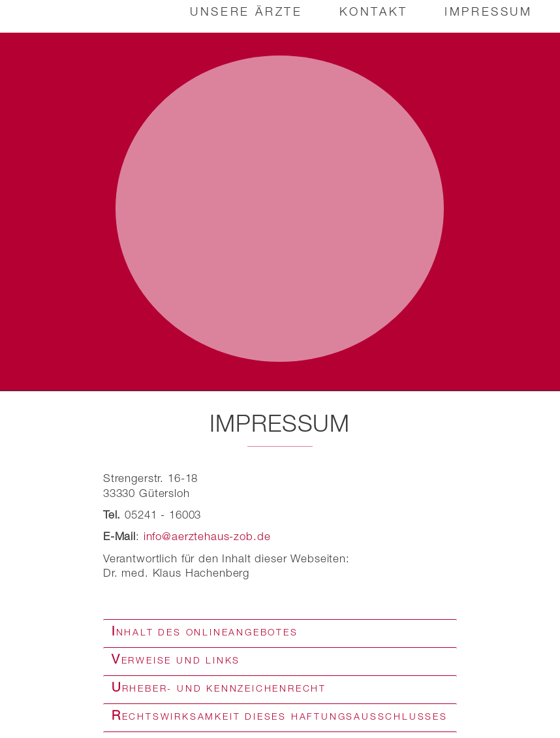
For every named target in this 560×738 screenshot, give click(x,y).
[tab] (280, 628)
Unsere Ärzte (245, 13)
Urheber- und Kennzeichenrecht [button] (219, 684)
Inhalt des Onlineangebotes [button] (205, 628)
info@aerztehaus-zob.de (207, 533)
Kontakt (373, 13)
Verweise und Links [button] (176, 656)
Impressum (488, 13)
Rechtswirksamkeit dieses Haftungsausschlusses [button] (280, 712)
